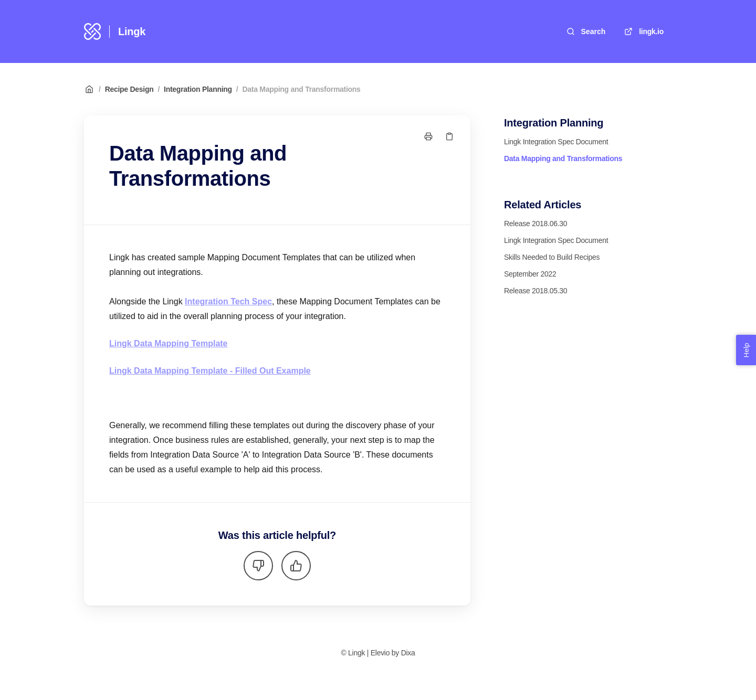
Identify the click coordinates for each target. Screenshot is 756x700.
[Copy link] (449, 136)
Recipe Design (129, 89)
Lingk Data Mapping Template (169, 343)
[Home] (92, 31)
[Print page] (428, 136)
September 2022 (530, 274)
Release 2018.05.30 (535, 291)
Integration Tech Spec (228, 301)
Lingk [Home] (132, 31)
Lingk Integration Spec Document (556, 142)
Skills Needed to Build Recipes (552, 257)
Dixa (408, 653)
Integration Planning (198, 89)
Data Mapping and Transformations (301, 89)
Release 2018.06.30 (535, 224)
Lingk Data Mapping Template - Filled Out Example (210, 371)
